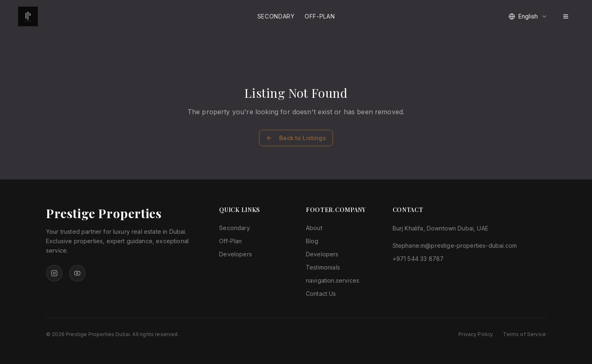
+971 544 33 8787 (418, 259)
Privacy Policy (476, 334)
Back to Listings (296, 138)
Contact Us (321, 294)
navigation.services (333, 280)
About (314, 228)
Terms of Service (524, 334)
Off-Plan (320, 16)
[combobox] (528, 16)
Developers (236, 254)
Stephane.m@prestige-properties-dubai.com (455, 245)
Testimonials (323, 267)
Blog (312, 241)
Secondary (276, 16)
